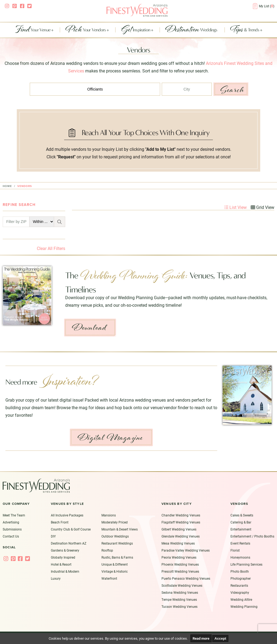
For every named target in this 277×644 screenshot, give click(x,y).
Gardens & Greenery (65, 550)
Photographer (241, 578)
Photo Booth (240, 571)
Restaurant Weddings (117, 543)
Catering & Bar (241, 522)
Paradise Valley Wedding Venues (186, 550)
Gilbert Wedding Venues (179, 529)
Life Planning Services (246, 564)
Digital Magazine (110, 438)
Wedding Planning (244, 606)
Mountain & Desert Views (120, 529)
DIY (53, 536)
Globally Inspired (63, 557)
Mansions (109, 515)
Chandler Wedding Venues (181, 515)
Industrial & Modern (65, 571)
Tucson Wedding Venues (179, 606)
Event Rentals (240, 543)
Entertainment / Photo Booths (252, 536)
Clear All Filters (51, 248)
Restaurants (239, 585)
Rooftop (107, 550)
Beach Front (60, 522)
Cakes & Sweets (242, 515)
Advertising (11, 522)
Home (7, 186)
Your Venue (33, 30)
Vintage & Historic (115, 571)
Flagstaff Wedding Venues (181, 522)
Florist (235, 550)
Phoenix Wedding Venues (180, 564)
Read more (201, 638)
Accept (220, 638)
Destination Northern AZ (69, 543)
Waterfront (109, 578)
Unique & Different (115, 564)
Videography (240, 592)
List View (235, 207)
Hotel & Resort (61, 564)
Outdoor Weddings (115, 536)
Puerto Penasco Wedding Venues (186, 578)
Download (89, 328)
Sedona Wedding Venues (180, 592)
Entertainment (241, 529)
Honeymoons (240, 557)
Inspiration (136, 30)
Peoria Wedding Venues (179, 557)
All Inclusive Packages (67, 515)
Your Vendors (86, 30)
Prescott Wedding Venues (180, 571)
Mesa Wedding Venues (178, 543)
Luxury (56, 578)
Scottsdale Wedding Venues (182, 585)
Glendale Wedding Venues (181, 536)
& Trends (245, 30)
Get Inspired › (129, 336)
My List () (267, 6)
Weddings (192, 30)
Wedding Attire (241, 599)
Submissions (12, 529)
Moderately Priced (115, 522)
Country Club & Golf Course (71, 529)
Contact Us (11, 536)
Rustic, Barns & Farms (117, 557)
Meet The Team (14, 515)
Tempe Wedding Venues (179, 599)
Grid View (263, 207)
